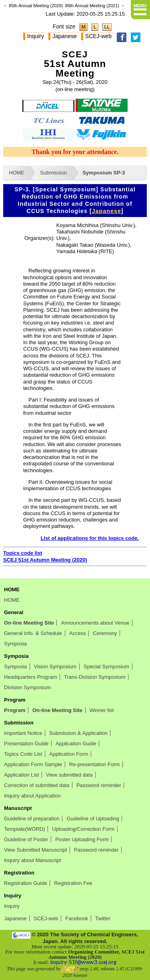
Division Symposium (27, 687)
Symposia (15, 644)
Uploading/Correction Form (83, 829)
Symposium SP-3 (104, 173)
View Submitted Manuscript (35, 850)
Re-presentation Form (94, 764)
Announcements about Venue (95, 623)
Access (78, 633)
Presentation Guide (26, 744)
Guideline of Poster (26, 839)
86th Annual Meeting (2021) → (95, 6)
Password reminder (99, 785)
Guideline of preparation (32, 819)
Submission (53, 173)
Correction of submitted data (37, 785)
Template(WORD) (25, 829)
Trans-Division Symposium (95, 677)
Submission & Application (78, 733)
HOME (17, 173)
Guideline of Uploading (93, 819)
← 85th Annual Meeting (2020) (33, 6)
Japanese (65, 36)
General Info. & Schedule (33, 633)
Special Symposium (106, 667)
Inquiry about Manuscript (32, 860)
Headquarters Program (30, 677)
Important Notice (23, 733)
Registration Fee (73, 883)
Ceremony (105, 633)
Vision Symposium (55, 667)
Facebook (77, 918)
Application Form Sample (33, 764)
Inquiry (36, 36)
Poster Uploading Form (82, 839)
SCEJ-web (98, 36)
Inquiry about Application (32, 796)
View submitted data (69, 775)
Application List (21, 775)
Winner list (102, 710)
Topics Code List (23, 754)
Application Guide (76, 744)
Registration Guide (26, 883)
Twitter (103, 918)
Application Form (69, 754)
